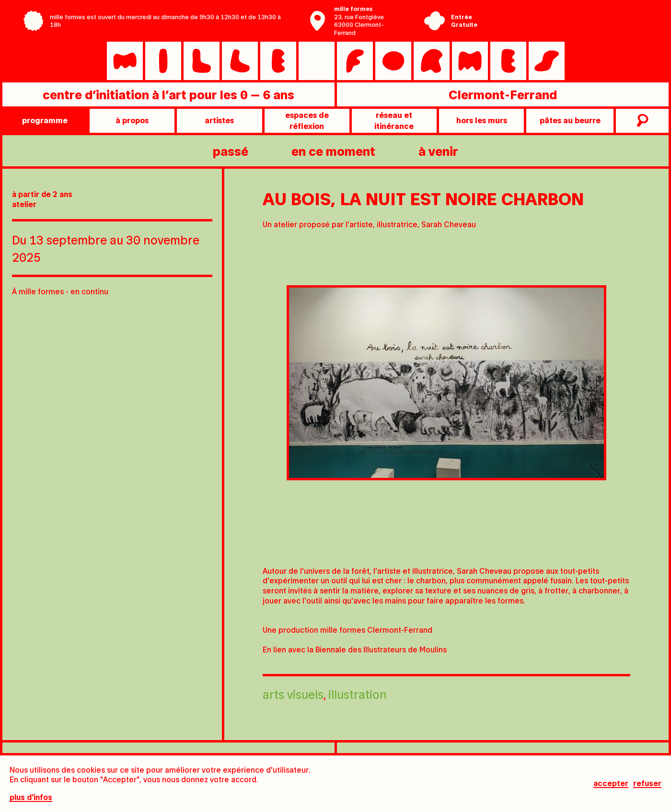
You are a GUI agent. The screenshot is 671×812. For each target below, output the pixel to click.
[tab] (375, 542)
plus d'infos (31, 797)
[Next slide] (652, 398)
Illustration (358, 694)
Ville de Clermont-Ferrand (554, 28)
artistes (219, 120)
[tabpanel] (446, 383)
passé (231, 151)
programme (45, 120)
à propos (132, 120)
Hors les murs (482, 120)
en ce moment (333, 151)
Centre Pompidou (554, 13)
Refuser (647, 783)
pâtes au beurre (570, 120)
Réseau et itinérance (394, 120)
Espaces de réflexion (307, 120)
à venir (438, 151)
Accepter (611, 783)
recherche (641, 121)
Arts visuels (293, 694)
